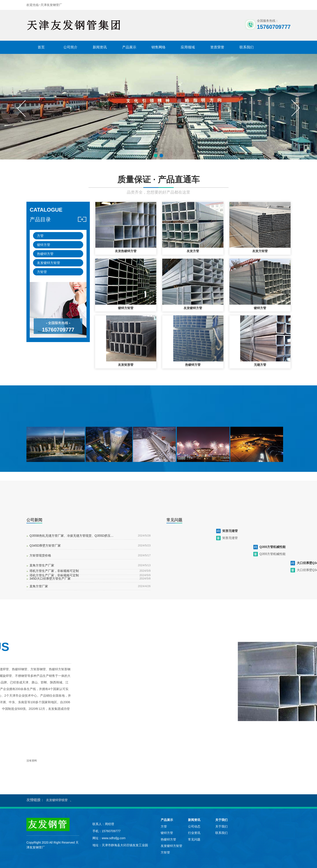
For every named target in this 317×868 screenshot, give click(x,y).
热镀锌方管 (45, 254)
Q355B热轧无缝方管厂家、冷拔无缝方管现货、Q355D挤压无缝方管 (72, 536)
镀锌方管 (44, 245)
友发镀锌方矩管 (49, 263)
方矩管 (42, 272)
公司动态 (194, 826)
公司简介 (70, 47)
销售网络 (158, 47)
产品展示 (129, 47)
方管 (40, 236)
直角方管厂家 (39, 586)
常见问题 (194, 839)
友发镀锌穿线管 (57, 800)
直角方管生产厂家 (42, 565)
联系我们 (247, 47)
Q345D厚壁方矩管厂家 (45, 546)
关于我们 (221, 820)
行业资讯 (194, 833)
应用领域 (188, 47)
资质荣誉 (217, 47)
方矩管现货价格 (40, 555)
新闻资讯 (100, 47)
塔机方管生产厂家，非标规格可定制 (54, 571)
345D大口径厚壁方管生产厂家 (50, 579)
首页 (41, 47)
